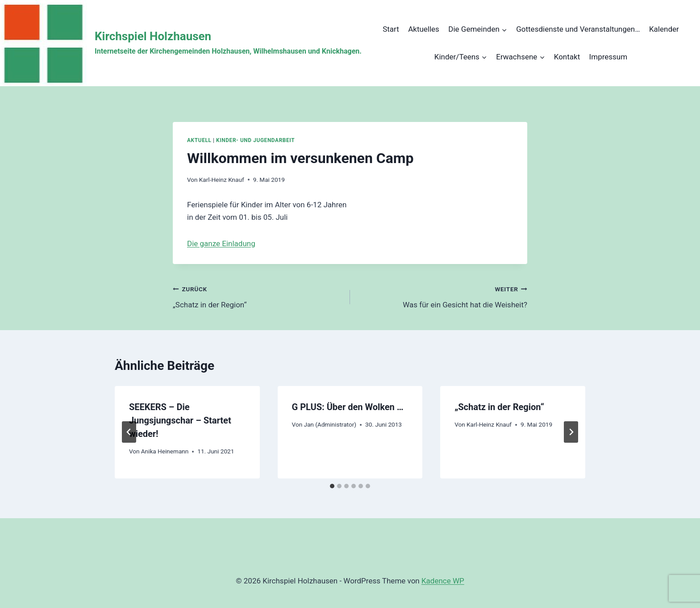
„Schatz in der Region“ (258, 296)
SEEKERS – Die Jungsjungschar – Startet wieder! (180, 420)
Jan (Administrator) (330, 424)
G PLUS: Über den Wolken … (348, 407)
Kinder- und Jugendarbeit (255, 140)
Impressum (608, 57)
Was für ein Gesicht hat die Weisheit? (442, 296)
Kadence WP (443, 581)
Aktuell (199, 140)
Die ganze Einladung (221, 243)
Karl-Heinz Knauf (222, 180)
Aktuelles (424, 29)
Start (391, 29)
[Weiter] (571, 432)
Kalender (664, 29)
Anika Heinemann (165, 451)
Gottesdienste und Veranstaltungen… (578, 29)
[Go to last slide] (129, 432)
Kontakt (567, 57)
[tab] (332, 486)
